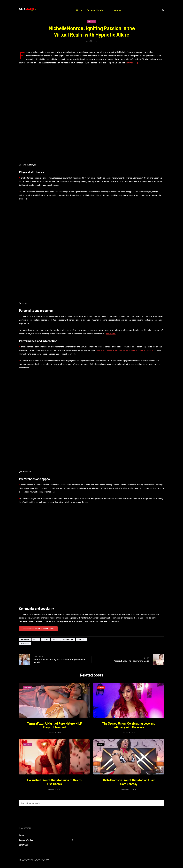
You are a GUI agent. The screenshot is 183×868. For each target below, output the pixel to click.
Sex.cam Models (95, 10)
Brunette (25, 639)
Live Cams (116, 10)
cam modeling (132, 63)
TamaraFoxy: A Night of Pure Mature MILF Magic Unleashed (54, 725)
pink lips (82, 639)
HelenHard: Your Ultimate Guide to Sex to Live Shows (54, 782)
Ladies (101, 688)
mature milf (68, 639)
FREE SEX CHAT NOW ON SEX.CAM (34, 860)
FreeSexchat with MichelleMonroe (38, 629)
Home (79, 10)
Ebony (101, 745)
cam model (111, 334)
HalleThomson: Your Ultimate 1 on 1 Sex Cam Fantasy (129, 782)
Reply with (161, 804)
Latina (46, 639)
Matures (91, 22)
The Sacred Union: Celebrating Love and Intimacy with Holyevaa (129, 725)
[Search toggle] (162, 10)
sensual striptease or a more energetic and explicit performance (124, 350)
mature (56, 639)
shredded (25, 643)
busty (36, 639)
